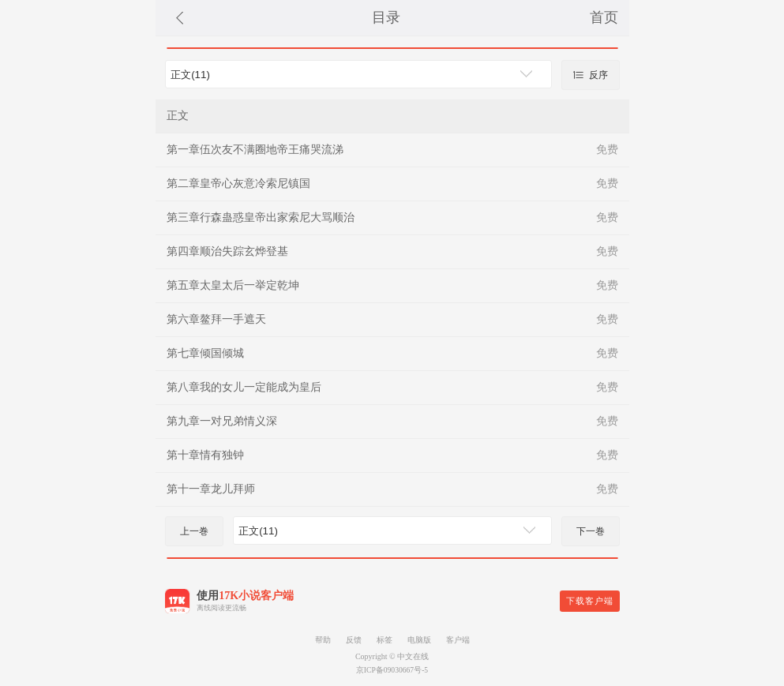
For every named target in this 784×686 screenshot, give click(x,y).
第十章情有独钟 (205, 455)
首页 (604, 17)
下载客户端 (590, 601)
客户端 (458, 640)
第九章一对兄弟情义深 (222, 421)
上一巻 (194, 531)
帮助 (323, 640)
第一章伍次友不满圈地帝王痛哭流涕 (255, 150)
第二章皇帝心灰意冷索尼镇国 (238, 184)
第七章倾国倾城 (205, 353)
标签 (384, 640)
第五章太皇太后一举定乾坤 (233, 285)
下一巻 (591, 531)
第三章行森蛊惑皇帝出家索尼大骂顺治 (261, 217)
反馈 (354, 640)
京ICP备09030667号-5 (392, 670)
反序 (590, 75)
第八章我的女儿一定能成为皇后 (244, 387)
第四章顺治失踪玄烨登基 (227, 251)
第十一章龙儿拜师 (211, 489)
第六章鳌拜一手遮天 (216, 319)
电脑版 (419, 640)
